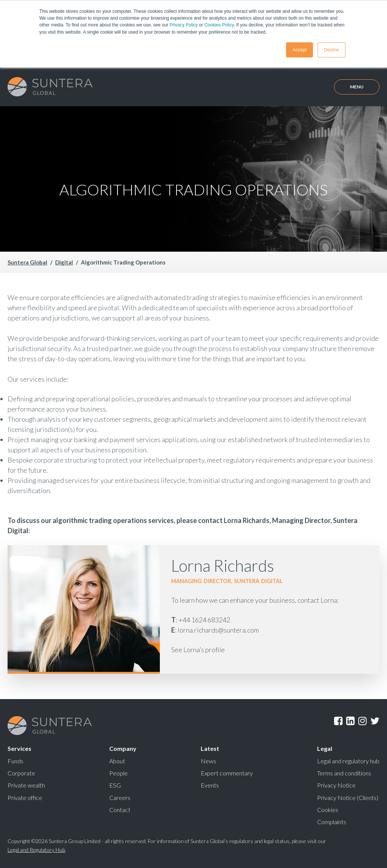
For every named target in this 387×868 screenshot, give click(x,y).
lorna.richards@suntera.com (218, 630)
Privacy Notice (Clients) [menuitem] (348, 797)
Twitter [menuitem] (375, 721)
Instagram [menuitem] (362, 721)
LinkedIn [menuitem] (350, 721)
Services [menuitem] (19, 748)
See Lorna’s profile (198, 650)
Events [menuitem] (210, 785)
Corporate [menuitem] (21, 773)
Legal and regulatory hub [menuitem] (348, 760)
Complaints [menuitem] (332, 821)
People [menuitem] (118, 773)
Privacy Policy (184, 25)
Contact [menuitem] (120, 809)
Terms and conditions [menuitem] (344, 773)
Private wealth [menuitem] (26, 785)
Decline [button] (331, 50)
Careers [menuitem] (120, 797)
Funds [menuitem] (15, 760)
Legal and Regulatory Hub (36, 849)
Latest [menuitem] (210, 748)
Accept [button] (300, 50)
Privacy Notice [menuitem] (336, 785)
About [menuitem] (117, 760)
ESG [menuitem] (115, 785)
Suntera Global (27, 262)
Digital (64, 262)
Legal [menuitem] (325, 748)
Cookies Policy (219, 25)
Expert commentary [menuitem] (227, 773)
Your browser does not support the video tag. (193, 178)
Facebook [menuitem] (338, 721)
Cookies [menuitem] (328, 809)
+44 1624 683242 (204, 620)
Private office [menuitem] (25, 797)
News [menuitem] (208, 760)
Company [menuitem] (123, 748)
